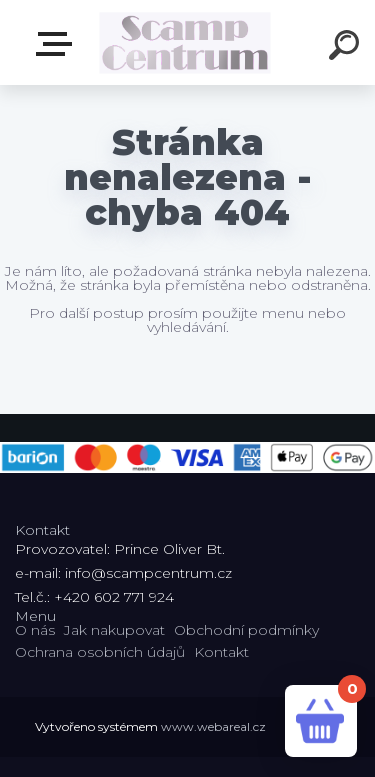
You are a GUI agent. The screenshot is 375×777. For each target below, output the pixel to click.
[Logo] (185, 42)
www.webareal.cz (213, 726)
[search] (347, 48)
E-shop (58, 44)
